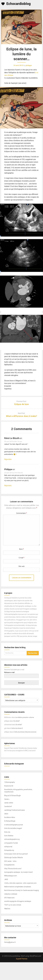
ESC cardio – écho (10, 861)
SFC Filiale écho (9, 898)
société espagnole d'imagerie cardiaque (18, 901)
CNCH (6, 814)
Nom (21, 549)
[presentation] (16, 572)
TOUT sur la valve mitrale (13, 905)
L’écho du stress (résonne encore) (25, 732)
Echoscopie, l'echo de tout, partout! (16, 854)
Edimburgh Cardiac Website (14, 857)
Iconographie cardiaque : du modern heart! (18, 872)
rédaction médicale (11, 894)
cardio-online (9, 803)
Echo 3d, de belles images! (13, 828)
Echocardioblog (19, 4)
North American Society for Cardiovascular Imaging (21, 890)
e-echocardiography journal (13, 825)
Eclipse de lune (22, 404)
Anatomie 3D (9, 786)
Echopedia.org (9, 850)
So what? (17, 721)
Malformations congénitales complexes (18, 887)
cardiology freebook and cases (15, 810)
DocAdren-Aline (10, 817)
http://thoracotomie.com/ (13, 869)
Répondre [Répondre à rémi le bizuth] (8, 459)
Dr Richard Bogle (10, 821)
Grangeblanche (9, 865)
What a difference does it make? (21, 416)
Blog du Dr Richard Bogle (12, 796)
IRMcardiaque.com (11, 876)
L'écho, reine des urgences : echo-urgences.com (20, 883)
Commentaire (22, 513)
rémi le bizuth (12, 438)
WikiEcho (7, 909)
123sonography (10, 782)
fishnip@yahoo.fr (10, 942)
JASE (6, 879)
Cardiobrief (8, 806)
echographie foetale (11, 843)
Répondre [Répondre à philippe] (8, 486)
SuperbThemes (21, 959)
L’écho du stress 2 (17, 728)
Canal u (7, 799)
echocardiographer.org (12, 839)
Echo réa (7, 832)
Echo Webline (9, 836)
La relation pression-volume (25, 717)
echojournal (8, 847)
